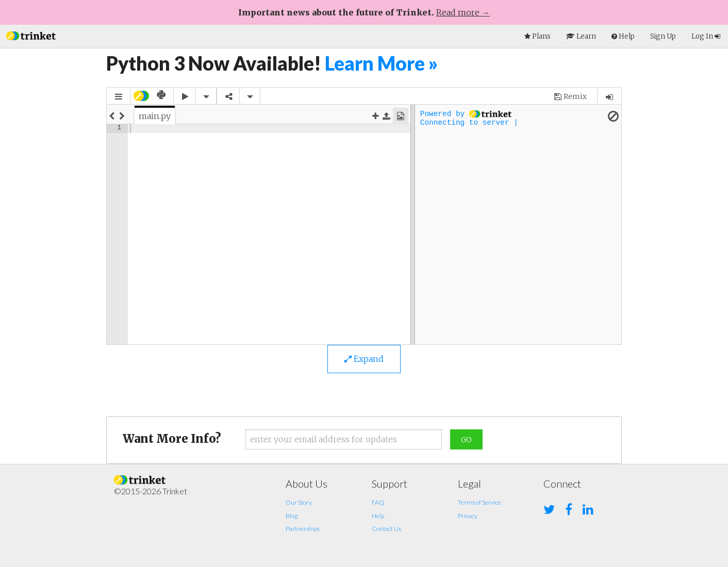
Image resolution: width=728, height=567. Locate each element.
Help (378, 516)
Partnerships (303, 529)
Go (466, 440)
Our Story (299, 502)
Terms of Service (479, 502)
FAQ (378, 502)
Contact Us (386, 529)
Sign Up (663, 36)
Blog (292, 516)
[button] (31, 35)
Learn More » (382, 63)
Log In (706, 36)
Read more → (463, 12)
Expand (364, 359)
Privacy (468, 516)
